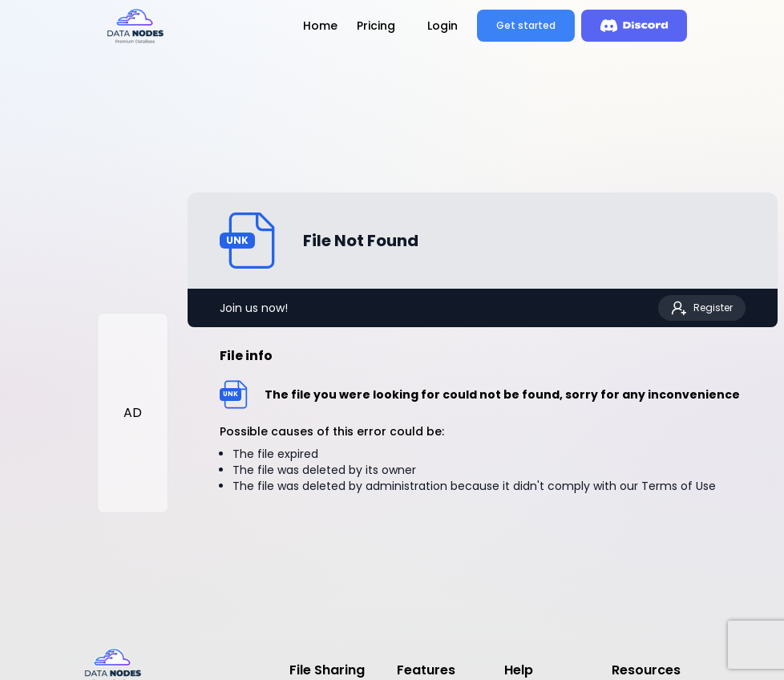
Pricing (376, 26)
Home (320, 26)
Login (443, 26)
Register (702, 308)
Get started (526, 25)
